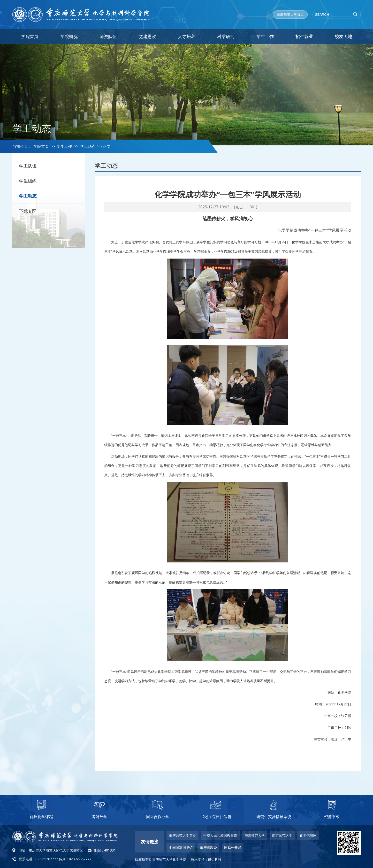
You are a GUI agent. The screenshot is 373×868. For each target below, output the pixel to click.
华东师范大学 (255, 835)
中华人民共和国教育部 (220, 835)
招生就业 (304, 36)
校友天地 (343, 36)
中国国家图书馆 (181, 848)
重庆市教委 (208, 848)
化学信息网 (308, 835)
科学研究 (226, 36)
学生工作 (265, 36)
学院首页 (30, 36)
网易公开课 (233, 848)
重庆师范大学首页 (290, 14)
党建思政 (147, 36)
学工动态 (88, 146)
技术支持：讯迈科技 (206, 859)
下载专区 (31, 214)
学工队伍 (31, 166)
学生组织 (31, 182)
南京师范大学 (282, 835)
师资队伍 (108, 36)
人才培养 (187, 36)
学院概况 (69, 36)
